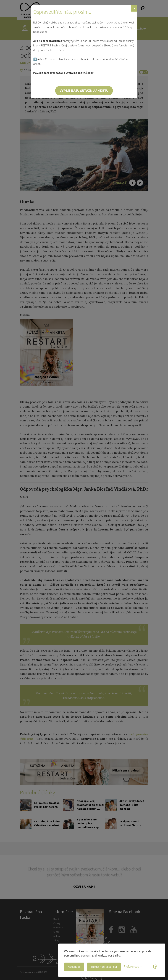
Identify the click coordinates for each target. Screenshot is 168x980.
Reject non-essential (104, 967)
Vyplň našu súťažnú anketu (84, 90)
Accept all (74, 967)
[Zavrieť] (134, 8)
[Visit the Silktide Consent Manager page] (155, 967)
